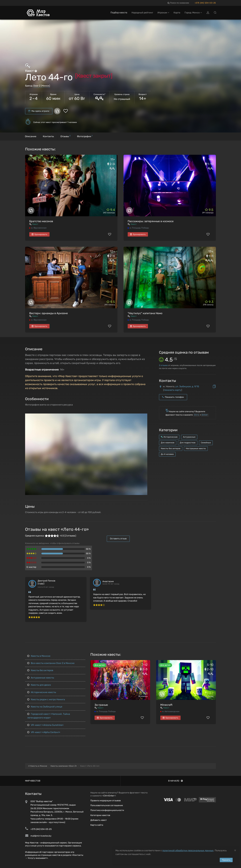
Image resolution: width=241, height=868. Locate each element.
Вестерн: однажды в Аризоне (49, 313)
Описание (31, 136)
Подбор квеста (119, 13)
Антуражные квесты (41, 678)
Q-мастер (31, 567)
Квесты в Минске (39, 656)
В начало (175, 781)
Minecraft (166, 705)
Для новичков (168, 443)
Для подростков (188, 443)
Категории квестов (100, 815)
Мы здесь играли (39, 111)
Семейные (206, 443)
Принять (226, 860)
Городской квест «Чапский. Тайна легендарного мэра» (49, 716)
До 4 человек (167, 454)
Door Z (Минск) (42, 86)
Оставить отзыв (118, 539)
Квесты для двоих (39, 685)
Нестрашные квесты (196, 448)
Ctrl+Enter (109, 796)
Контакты (48, 136)
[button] (144, 416)
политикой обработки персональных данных (188, 851)
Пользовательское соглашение (107, 805)
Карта (177, 13)
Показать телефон (173, 397)
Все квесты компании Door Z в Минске (51, 663)
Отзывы (65, 136)
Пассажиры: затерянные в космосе (151, 221)
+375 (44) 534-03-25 (205, 3)
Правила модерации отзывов (106, 801)
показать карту (173, 390)
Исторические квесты (42, 692)
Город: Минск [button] (193, 13)
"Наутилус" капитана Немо (145, 313)
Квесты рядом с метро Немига (46, 699)
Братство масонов (41, 221)
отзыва (163, 365)
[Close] (235, 850)
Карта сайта (97, 825)
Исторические (169, 437)
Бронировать (39, 234)
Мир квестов (33, 781)
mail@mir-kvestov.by (41, 836)
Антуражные (189, 437)
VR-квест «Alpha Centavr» (44, 732)
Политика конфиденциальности (107, 810)
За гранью (101, 705)
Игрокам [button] (163, 13)
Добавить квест (99, 820)
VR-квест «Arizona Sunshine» (45, 725)
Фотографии (85, 136)
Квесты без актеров (171, 448)
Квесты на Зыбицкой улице (45, 707)
